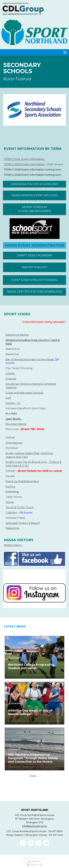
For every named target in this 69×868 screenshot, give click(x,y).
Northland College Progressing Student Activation (31, 666)
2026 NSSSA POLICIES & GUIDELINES (34, 184)
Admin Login (34, 865)
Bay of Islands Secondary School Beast (30, 359)
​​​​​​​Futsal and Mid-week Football (24, 393)
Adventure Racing (17, 335)
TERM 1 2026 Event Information (24, 159)
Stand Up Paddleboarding (22, 481)
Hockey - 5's (13, 403)
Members (35, 861)
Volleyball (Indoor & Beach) (23, 523)
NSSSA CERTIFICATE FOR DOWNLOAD (34, 292)
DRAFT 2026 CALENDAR (35, 255)
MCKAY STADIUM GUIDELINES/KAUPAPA (35, 209)
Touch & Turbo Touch (20, 507)
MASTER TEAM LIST (34, 267)
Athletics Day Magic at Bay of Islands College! (30, 712)
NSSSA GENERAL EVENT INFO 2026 (34, 195)
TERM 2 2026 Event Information (24, 164)
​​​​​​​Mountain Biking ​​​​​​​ (16, 424)
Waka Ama (13, 528)
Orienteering (14, 443)
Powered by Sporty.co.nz (35, 858)
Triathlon (11, 513)
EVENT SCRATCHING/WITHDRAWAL (35, 280)
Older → (34, 776)
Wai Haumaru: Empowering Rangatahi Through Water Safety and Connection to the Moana (33, 758)
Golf (8, 398)
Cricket (11, 373)
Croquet (11, 379)
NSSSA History (13, 545)
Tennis (10, 502)
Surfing (10, 487)
